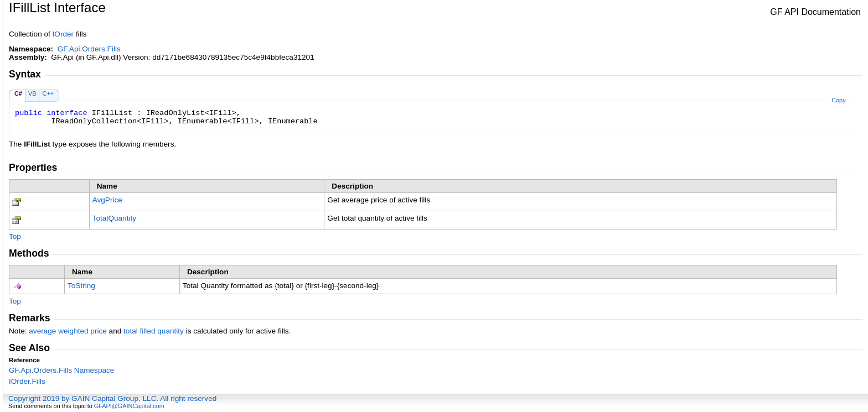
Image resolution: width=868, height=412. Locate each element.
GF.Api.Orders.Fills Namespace (61, 370)
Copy (838, 100)
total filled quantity (154, 331)
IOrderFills (27, 381)
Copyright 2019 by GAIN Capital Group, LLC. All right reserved (112, 398)
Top (15, 236)
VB (32, 93)
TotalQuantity (114, 218)
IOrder (63, 34)
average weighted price (68, 331)
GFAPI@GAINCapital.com (129, 406)
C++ (48, 93)
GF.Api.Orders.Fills (89, 49)
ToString (81, 286)
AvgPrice (107, 200)
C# (18, 93)
